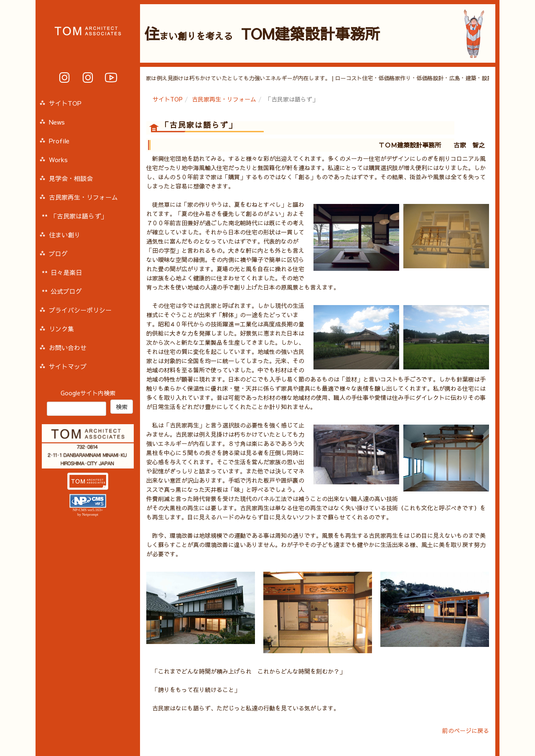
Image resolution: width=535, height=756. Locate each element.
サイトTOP (168, 99)
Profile (59, 141)
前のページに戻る (466, 731)
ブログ (58, 253)
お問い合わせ (68, 347)
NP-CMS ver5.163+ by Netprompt (88, 512)
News (57, 122)
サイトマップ (68, 366)
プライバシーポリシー (80, 310)
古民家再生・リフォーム (224, 99)
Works (58, 159)
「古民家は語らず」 (79, 216)
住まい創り (65, 235)
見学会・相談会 (71, 178)
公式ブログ (66, 291)
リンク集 (61, 329)
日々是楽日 (66, 272)
